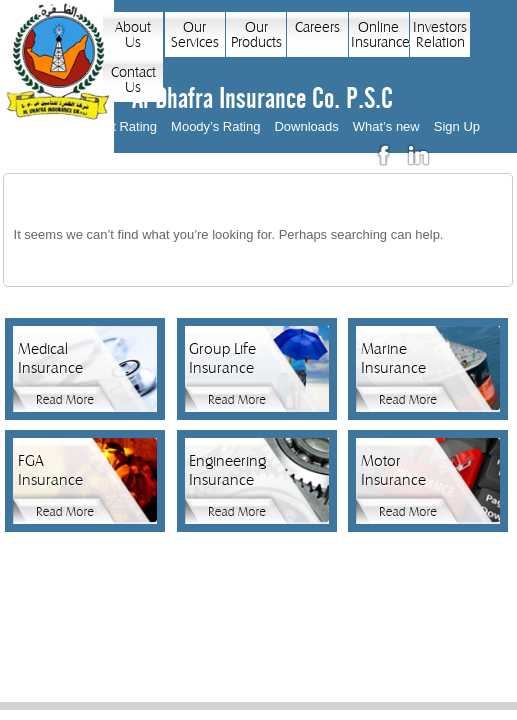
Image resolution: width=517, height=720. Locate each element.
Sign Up (457, 126)
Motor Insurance (393, 470)
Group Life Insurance (222, 358)
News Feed (348, 622)
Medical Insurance (50, 358)
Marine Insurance (393, 358)
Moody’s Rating (215, 126)
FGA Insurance (50, 470)
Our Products (256, 35)
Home (101, 622)
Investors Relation (440, 35)
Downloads (306, 126)
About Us (133, 35)
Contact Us (133, 80)
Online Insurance (380, 35)
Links (294, 622)
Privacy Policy (163, 622)
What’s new (386, 126)
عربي (460, 155)
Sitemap (410, 622)
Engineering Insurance (224, 470)
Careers (317, 27)
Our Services (195, 35)
